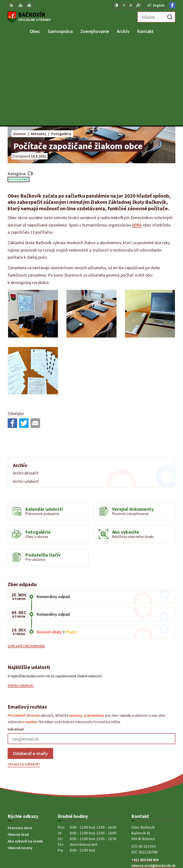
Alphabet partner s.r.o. (157, 842)
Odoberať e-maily (30, 670)
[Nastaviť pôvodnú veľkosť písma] (131, 5)
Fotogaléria (18, 96)
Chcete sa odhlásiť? (24, 680)
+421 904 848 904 (145, 776)
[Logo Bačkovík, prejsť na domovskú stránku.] (29, 17)
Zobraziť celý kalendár (26, 562)
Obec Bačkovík (163, 849)
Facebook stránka (146, 787)
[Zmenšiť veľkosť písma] (124, 5)
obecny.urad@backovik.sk (153, 782)
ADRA (137, 141)
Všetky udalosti (21, 601)
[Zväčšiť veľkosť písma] (138, 5)
